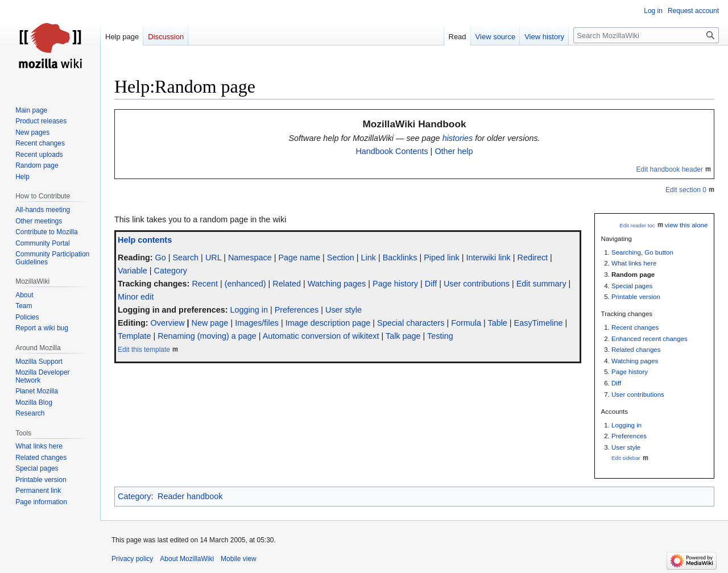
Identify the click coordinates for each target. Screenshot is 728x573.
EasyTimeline (539, 323)
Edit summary (541, 284)
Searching (626, 252)
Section (341, 258)
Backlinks (400, 258)
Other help (454, 151)
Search (186, 258)
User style (626, 447)
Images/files (257, 323)
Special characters (411, 323)
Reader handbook (190, 496)
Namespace (250, 258)
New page (210, 323)
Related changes (636, 350)
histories (458, 138)
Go (161, 258)
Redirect (533, 258)
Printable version (636, 297)
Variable (133, 271)
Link (369, 258)
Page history (630, 372)
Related (287, 284)
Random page (633, 275)
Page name (299, 258)
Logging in (626, 425)
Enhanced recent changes (650, 339)
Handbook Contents (392, 151)
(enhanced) (245, 284)
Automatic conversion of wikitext (321, 336)
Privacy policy (132, 559)
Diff (616, 383)
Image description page (328, 323)
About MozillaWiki (187, 559)
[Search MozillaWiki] (646, 35)
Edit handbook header (670, 169)
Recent (205, 284)
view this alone (686, 225)
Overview (168, 323)
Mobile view (239, 559)
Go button (659, 252)
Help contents (145, 240)
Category (170, 271)
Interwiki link (488, 258)
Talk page (403, 336)
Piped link (441, 258)
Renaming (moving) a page (207, 336)
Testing (440, 336)
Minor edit (136, 297)
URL (213, 258)
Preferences (629, 436)
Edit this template (144, 350)
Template (134, 336)
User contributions (638, 395)
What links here (634, 263)
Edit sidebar (626, 458)
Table (497, 323)
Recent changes (635, 327)
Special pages (632, 286)
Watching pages (635, 361)
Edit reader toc (637, 225)
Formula (466, 323)
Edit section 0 (686, 190)
